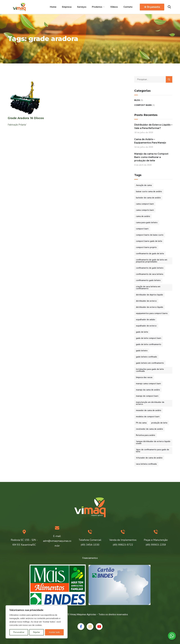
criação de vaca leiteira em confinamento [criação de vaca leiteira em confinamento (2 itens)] (148, 288)
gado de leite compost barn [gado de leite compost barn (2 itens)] (149, 338)
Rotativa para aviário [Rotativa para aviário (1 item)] (146, 435)
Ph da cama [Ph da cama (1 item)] (141, 423)
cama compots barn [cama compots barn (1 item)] (145, 210)
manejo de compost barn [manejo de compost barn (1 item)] (147, 396)
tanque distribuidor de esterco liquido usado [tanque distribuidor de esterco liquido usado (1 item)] (153, 442)
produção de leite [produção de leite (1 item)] (159, 423)
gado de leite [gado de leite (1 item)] (142, 332)
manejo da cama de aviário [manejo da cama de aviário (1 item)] (148, 390)
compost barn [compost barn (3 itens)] (142, 229)
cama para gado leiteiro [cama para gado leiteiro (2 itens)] (147, 222)
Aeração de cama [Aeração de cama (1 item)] (144, 185)
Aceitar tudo (54, 632)
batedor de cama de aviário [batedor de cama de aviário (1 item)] (148, 198)
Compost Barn (143, 105)
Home (53, 7)
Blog (137, 100)
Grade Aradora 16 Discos (26, 118)
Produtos (97, 7)
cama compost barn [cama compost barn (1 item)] (145, 204)
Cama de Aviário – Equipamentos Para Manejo (150, 141)
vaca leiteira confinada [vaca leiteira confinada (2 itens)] (146, 464)
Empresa (67, 7)
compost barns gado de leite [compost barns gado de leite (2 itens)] (149, 241)
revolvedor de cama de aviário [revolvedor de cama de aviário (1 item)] (149, 429)
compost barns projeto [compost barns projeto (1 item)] (146, 247)
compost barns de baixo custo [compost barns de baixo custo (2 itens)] (150, 235)
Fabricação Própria (17, 125)
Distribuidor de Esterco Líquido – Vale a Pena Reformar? (153, 126)
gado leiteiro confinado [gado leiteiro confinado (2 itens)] (146, 357)
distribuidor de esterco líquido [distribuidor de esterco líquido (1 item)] (150, 307)
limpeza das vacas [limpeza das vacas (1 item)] (144, 377)
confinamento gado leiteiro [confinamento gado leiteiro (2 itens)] (148, 280)
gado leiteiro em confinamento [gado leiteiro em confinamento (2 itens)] (150, 363)
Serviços (82, 7)
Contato (128, 7)
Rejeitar (37, 632)
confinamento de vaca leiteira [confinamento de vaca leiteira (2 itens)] (150, 274)
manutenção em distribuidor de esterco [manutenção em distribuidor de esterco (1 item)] (150, 403)
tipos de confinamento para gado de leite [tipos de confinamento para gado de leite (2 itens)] (153, 451)
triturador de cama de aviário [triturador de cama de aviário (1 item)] (149, 458)
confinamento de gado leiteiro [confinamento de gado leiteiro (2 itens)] (150, 268)
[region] (37, 622)
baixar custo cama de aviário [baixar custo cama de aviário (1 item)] (149, 191)
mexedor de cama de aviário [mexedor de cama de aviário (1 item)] (149, 410)
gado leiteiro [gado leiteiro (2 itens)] (142, 351)
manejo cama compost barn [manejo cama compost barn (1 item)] (148, 384)
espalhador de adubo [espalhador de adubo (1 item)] (146, 320)
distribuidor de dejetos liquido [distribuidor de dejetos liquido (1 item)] (149, 295)
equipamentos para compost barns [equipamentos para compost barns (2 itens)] (152, 313)
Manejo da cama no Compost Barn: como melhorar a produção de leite (151, 157)
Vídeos (114, 7)
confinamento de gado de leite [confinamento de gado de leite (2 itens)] (150, 254)
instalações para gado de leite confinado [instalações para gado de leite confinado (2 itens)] (150, 370)
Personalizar (19, 632)
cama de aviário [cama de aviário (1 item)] (143, 216)
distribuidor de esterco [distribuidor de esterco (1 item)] (146, 301)
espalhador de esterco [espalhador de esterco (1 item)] (146, 326)
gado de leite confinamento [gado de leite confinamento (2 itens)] (149, 344)
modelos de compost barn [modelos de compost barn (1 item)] (148, 417)
